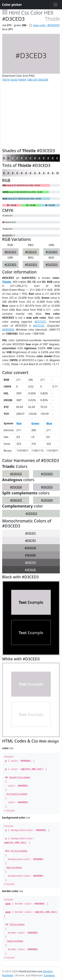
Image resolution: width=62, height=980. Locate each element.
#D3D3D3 (31, 265)
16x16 (6, 80)
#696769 (30, 562)
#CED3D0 (47, 500)
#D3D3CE (31, 252)
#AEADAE (30, 548)
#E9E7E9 (30, 541)
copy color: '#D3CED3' (46, 25)
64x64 (22, 80)
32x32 (14, 80)
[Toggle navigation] (55, 5)
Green (35, 423)
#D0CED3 (47, 487)
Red (19, 423)
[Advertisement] (31, 114)
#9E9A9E (30, 555)
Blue (49, 423)
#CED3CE (31, 513)
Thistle (7, 282)
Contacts (49, 975)
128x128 (32, 80)
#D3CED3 (10, 252)
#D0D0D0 (8, 330)
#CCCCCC (40, 322)
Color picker (12, 5)
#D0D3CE (16, 500)
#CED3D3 (52, 252)
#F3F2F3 (31, 533)
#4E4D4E (30, 570)
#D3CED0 (16, 487)
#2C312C (39, 326)
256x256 (43, 80)
